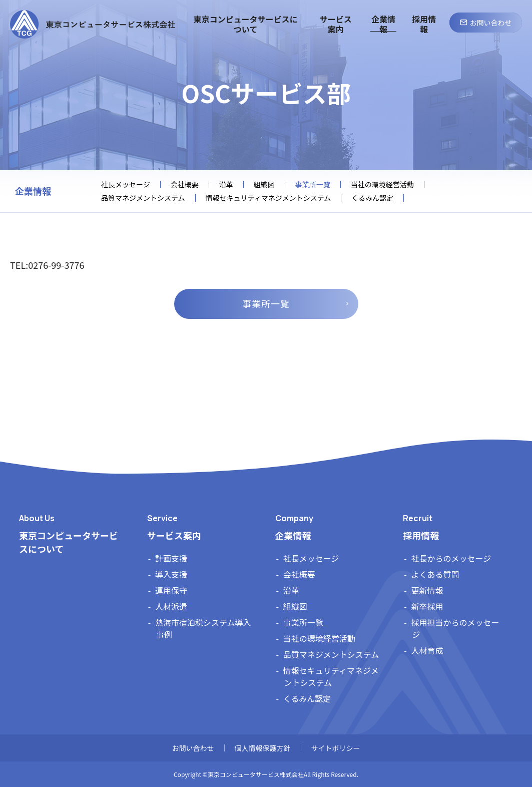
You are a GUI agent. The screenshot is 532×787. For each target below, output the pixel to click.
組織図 (264, 184)
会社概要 (185, 184)
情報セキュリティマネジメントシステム (269, 198)
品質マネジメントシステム (143, 198)
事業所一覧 (266, 303)
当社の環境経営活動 (382, 184)
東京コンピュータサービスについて (69, 542)
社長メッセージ (126, 184)
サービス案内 (174, 535)
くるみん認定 (372, 198)
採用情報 (421, 535)
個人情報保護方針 (263, 748)
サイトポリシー (336, 748)
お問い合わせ (193, 748)
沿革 (226, 184)
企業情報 (33, 191)
